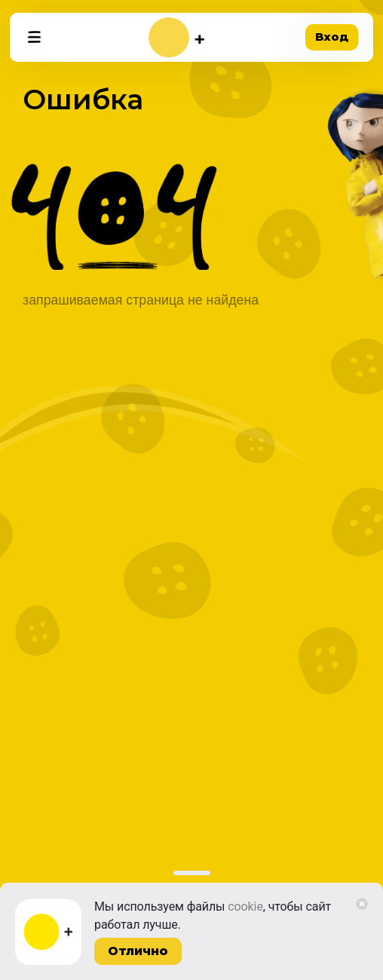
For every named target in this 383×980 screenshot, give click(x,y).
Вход (332, 37)
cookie (245, 906)
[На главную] (176, 37)
